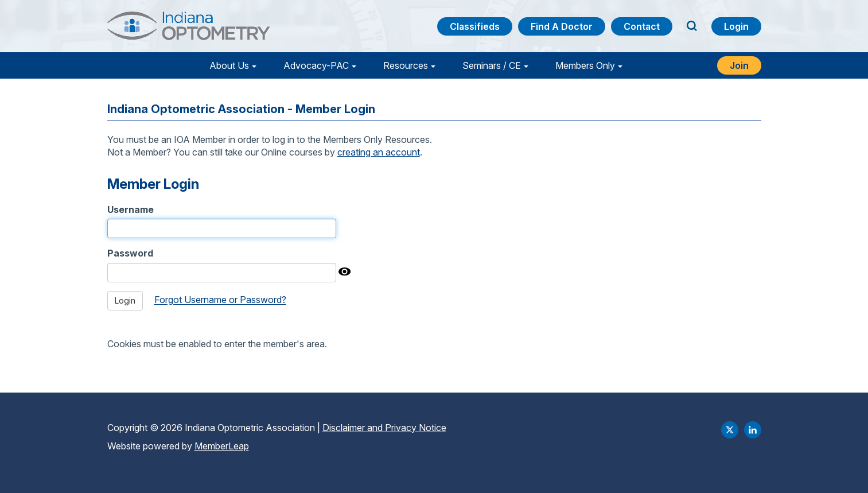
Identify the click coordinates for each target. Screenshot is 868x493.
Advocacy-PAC (316, 65)
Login (736, 26)
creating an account (379, 152)
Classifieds (475, 26)
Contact (642, 26)
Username (131, 209)
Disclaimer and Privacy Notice (384, 428)
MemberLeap (222, 446)
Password (130, 253)
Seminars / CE (492, 65)
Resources (406, 65)
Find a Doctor (562, 26)
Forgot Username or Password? (220, 300)
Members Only (585, 65)
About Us (229, 65)
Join (739, 65)
